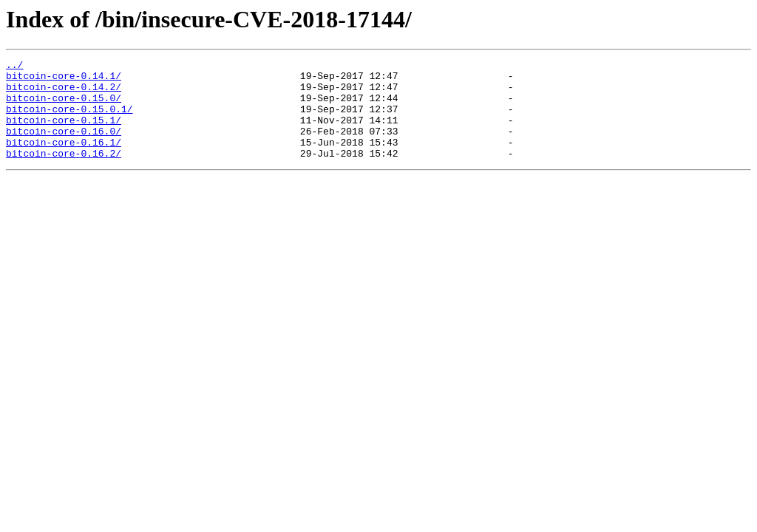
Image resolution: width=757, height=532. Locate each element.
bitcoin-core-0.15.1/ (64, 133)
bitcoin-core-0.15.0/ (64, 106)
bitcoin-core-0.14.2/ (64, 93)
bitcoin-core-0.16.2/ (64, 173)
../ (14, 66)
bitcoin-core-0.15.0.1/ (69, 120)
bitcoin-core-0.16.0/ (64, 146)
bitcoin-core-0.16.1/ (64, 160)
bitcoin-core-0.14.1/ (64, 80)
